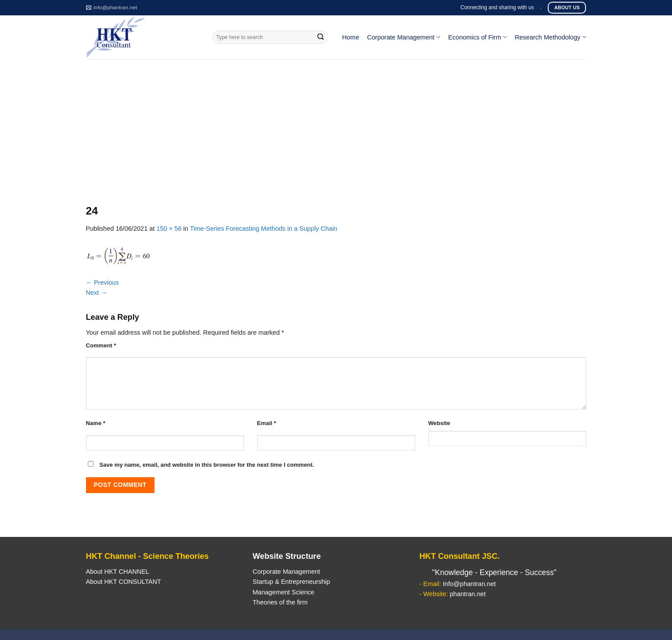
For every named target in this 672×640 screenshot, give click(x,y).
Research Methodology (551, 37)
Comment (101, 345)
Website (439, 423)
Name (96, 423)
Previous (102, 282)
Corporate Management (404, 37)
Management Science (283, 592)
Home (350, 37)
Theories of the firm (280, 602)
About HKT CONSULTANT (124, 582)
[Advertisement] (336, 125)
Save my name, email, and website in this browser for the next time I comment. (207, 465)
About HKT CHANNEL (118, 572)
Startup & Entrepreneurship (291, 582)
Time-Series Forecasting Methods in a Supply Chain (264, 229)
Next (97, 293)
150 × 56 (169, 229)
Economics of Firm (478, 37)
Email (267, 423)
